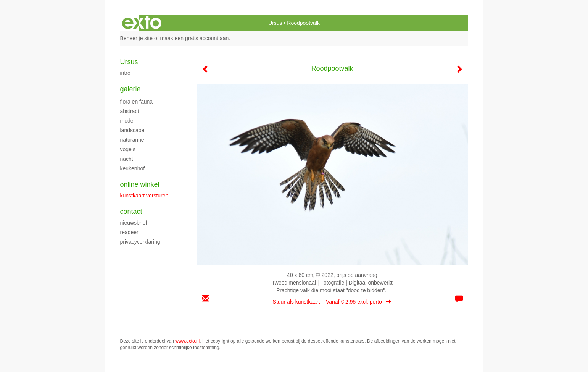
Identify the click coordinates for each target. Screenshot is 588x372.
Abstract (130, 111)
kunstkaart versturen (144, 196)
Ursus (275, 23)
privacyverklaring (140, 242)
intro (125, 73)
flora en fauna (137, 102)
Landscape (132, 130)
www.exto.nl (187, 341)
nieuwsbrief (134, 223)
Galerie (130, 89)
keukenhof (133, 168)
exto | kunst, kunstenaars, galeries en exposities (142, 23)
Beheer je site (137, 38)
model (127, 121)
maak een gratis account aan (195, 38)
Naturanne (132, 140)
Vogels (128, 149)
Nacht (127, 159)
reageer (129, 232)
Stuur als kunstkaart (332, 302)
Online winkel (140, 184)
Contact (131, 212)
